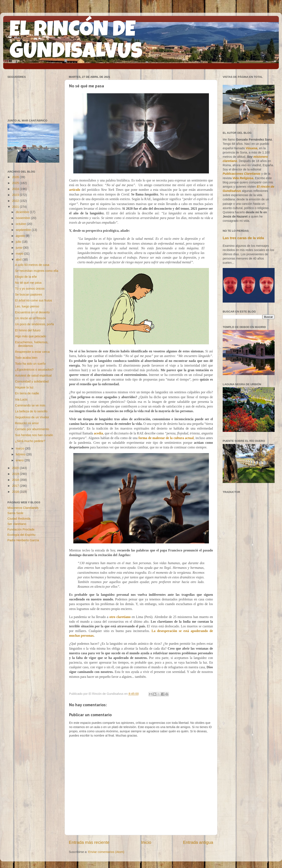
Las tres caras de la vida (243, 238)
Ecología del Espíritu (21, 535)
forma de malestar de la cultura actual (166, 438)
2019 (16, 474)
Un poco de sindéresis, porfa (34, 324)
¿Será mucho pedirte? (30, 441)
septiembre (24, 230)
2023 (16, 195)
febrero (21, 454)
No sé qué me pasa (28, 283)
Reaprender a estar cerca (32, 352)
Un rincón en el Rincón (31, 318)
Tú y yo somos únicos (30, 289)
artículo (75, 190)
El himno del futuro (28, 330)
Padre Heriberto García (23, 540)
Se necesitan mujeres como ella (37, 271)
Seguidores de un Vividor (32, 417)
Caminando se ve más (30, 405)
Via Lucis (21, 399)
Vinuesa (252, 148)
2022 (16, 201)
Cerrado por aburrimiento (32, 429)
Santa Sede (15, 513)
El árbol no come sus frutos (33, 300)
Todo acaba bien (26, 358)
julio (19, 242)
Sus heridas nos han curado (34, 435)
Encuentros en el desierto (32, 312)
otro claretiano (120, 617)
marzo (21, 448)
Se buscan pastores (28, 294)
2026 (16, 177)
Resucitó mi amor (27, 423)
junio (19, 248)
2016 (16, 492)
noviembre (23, 218)
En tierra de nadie (27, 393)
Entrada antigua (198, 842)
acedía (98, 433)
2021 (16, 207)
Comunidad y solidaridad (32, 381)
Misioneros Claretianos (23, 508)
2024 (16, 189)
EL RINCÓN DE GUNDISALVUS (76, 42)
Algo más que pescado (31, 336)
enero (20, 460)
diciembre (23, 212)
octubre (21, 224)
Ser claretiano (17, 524)
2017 (16, 486)
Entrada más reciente (89, 842)
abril (19, 260)
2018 (16, 480)
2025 (16, 183)
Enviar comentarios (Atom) (106, 852)
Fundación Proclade (21, 529)
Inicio (146, 842)
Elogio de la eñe (26, 277)
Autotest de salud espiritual (33, 375)
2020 (16, 468)
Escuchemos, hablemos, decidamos (32, 344)
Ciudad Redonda (19, 519)
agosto (21, 236)
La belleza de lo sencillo (31, 411)
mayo (20, 254)
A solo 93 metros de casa (32, 265)
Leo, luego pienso (27, 306)
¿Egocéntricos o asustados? (34, 370)
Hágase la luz (24, 387)
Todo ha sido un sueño (30, 364)
